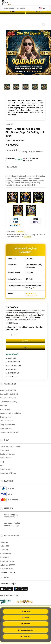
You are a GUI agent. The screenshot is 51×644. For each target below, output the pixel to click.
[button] (43, 24)
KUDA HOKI (4, 546)
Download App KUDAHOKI (11, 446)
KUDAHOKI (10, 124)
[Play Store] (21, 589)
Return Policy (5, 458)
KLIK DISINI (27, 237)
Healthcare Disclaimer (9, 432)
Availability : (10, 160)
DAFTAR (38, 11)
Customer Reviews (8, 454)
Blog (2, 462)
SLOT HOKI (4, 550)
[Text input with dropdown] (20, 8)
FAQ (2, 466)
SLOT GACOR (5, 557)
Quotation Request (8, 398)
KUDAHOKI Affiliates (8, 473)
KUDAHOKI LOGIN (7, 561)
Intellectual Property (8, 402)
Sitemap (3, 406)
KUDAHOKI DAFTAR (8, 565)
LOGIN (13, 11)
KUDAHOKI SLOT (6, 569)
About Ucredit (6, 469)
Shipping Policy (6, 417)
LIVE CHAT (26, 637)
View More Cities (7, 573)
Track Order (5, 409)
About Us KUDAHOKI (8, 390)
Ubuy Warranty (6, 428)
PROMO (25, 611)
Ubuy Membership (7, 425)
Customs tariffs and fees (10, 413)
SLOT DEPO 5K (6, 554)
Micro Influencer (7, 421)
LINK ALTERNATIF (25, 630)
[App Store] (7, 589)
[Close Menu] (3, 5)
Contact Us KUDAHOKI (9, 394)
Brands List (4, 450)
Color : (12, 167)
